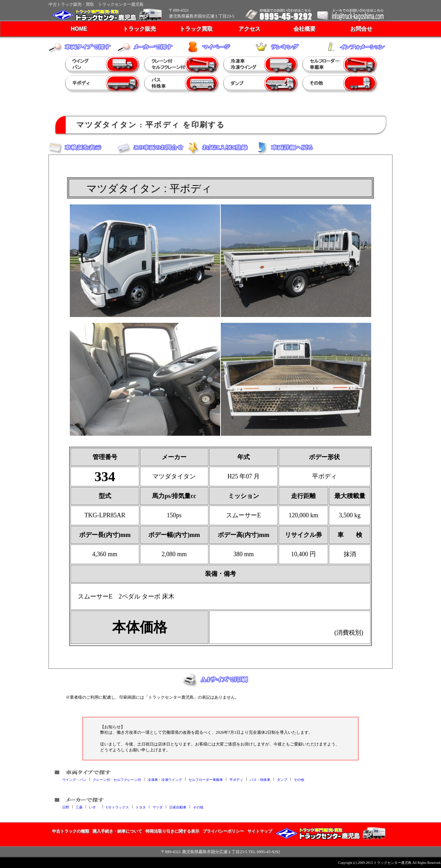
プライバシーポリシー (223, 831)
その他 (299, 779)
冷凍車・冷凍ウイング (165, 779)
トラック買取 (196, 29)
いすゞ (94, 807)
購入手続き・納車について (117, 831)
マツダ (158, 807)
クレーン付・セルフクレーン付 (117, 779)
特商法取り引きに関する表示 (172, 831)
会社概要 (304, 29)
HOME (79, 29)
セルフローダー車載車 (206, 779)
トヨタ (141, 807)
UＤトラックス (117, 807)
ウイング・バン (74, 779)
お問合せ (361, 29)
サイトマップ (260, 831)
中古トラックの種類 (71, 831)
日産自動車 (178, 807)
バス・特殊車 (260, 779)
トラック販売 (139, 29)
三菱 (79, 807)
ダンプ (282, 779)
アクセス (249, 29)
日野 (66, 807)
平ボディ (236, 779)
